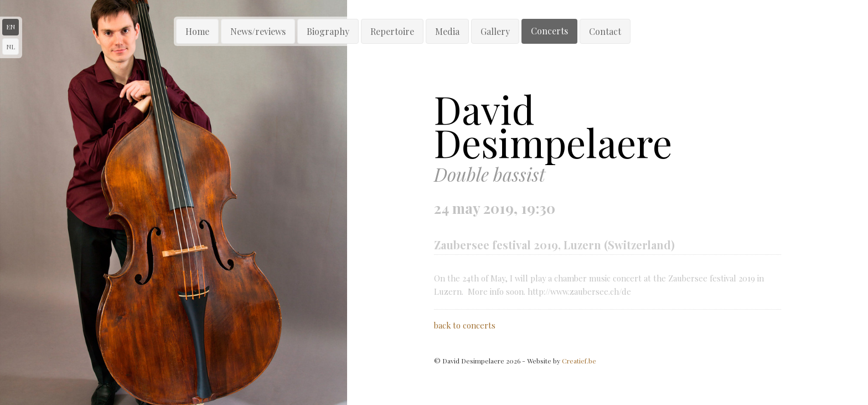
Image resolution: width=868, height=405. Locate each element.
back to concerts (465, 325)
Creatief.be (579, 361)
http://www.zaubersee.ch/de (579, 291)
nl (11, 47)
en (11, 27)
